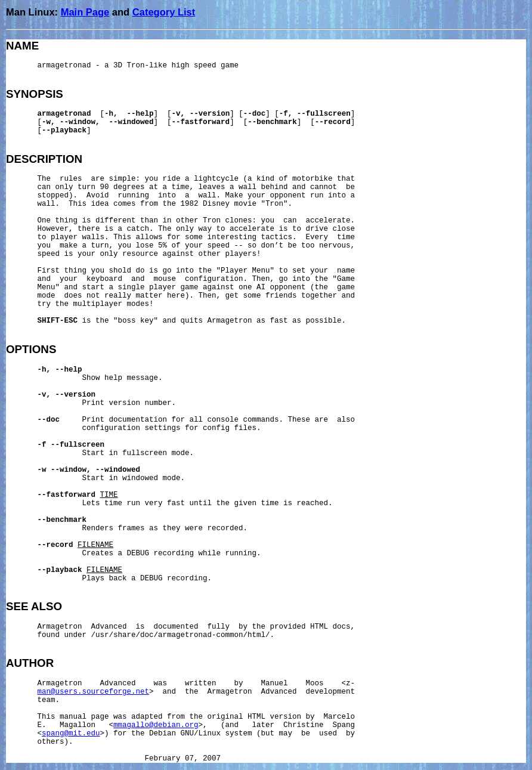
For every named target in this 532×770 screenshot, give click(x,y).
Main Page (85, 12)
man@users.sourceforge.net (94, 692)
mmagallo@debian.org (156, 725)
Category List (164, 12)
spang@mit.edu (71, 734)
